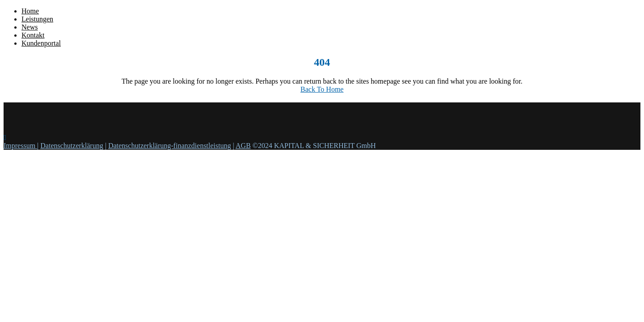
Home (30, 11)
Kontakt (33, 35)
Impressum (20, 146)
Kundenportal (41, 43)
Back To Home (322, 89)
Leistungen (37, 19)
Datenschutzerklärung (72, 146)
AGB (243, 146)
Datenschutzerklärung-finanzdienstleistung (170, 146)
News (30, 27)
